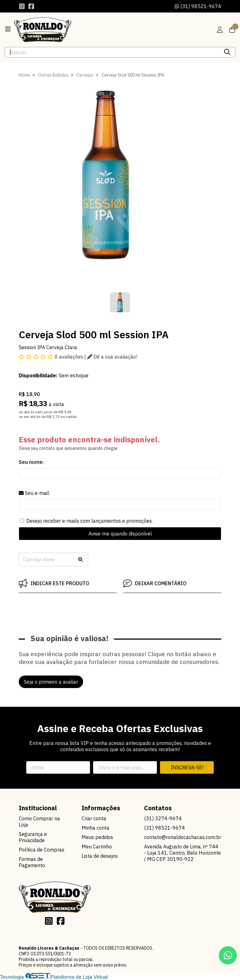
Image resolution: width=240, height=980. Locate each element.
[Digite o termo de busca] (112, 52)
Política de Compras (42, 850)
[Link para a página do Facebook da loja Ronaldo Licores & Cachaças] (31, 6)
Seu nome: (31, 462)
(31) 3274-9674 (163, 818)
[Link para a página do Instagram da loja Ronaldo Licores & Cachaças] (22, 6)
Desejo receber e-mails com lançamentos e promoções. (90, 521)
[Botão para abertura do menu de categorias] (8, 29)
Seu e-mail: (35, 493)
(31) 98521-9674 (198, 6)
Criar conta (94, 818)
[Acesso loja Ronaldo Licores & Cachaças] (220, 30)
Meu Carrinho (97, 847)
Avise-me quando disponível (120, 534)
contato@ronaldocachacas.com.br (183, 837)
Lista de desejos (100, 856)
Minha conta (95, 828)
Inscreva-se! (187, 767)
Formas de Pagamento (32, 862)
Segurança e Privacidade (33, 837)
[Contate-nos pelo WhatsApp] (228, 955)
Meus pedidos (97, 837)
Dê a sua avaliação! (112, 357)
